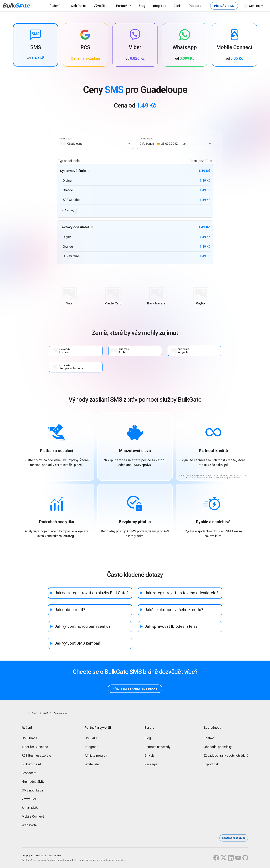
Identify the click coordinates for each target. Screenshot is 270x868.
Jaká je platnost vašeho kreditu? (174, 610)
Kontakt (209, 739)
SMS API (91, 739)
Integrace (159, 6)
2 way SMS (29, 800)
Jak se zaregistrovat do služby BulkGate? (92, 593)
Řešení (54, 6)
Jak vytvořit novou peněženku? (83, 627)
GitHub (149, 756)
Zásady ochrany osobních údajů (226, 756)
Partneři (122, 6)
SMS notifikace (32, 791)
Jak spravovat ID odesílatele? (171, 627)
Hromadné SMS (33, 782)
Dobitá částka (146, 139)
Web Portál (78, 6)
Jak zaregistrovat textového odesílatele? (181, 593)
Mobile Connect (33, 817)
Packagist (152, 765)
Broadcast (29, 774)
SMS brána (29, 739)
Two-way (69, 210)
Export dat (211, 765)
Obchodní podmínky (218, 747)
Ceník (177, 6)
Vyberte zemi (66, 139)
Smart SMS (30, 808)
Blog (142, 6)
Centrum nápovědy (157, 747)
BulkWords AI (31, 765)
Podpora (195, 6)
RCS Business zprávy (37, 756)
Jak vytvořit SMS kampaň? (78, 644)
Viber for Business (35, 747)
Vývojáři (99, 6)
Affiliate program (96, 756)
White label (93, 765)
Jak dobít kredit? (70, 610)
